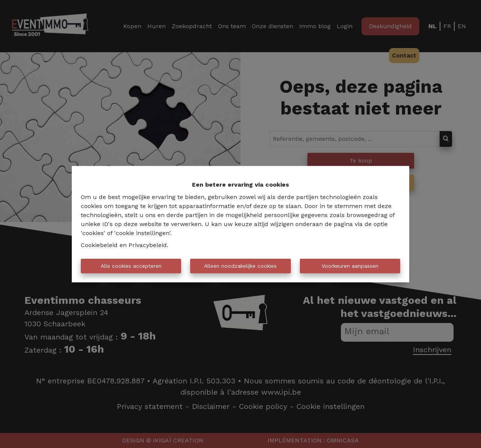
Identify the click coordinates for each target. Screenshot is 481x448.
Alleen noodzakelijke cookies (240, 266)
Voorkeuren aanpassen (350, 266)
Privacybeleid (148, 245)
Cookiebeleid (99, 245)
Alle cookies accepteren (131, 266)
